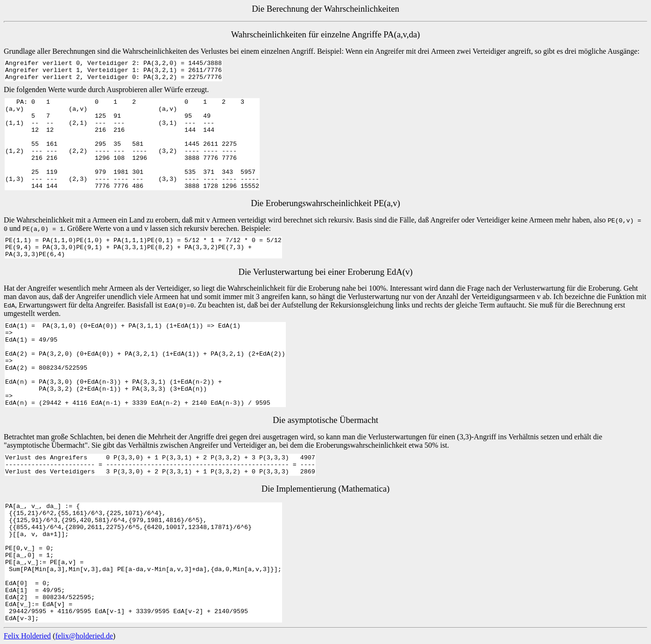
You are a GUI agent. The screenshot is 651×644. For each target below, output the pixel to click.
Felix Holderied (27, 636)
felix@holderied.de (84, 636)
